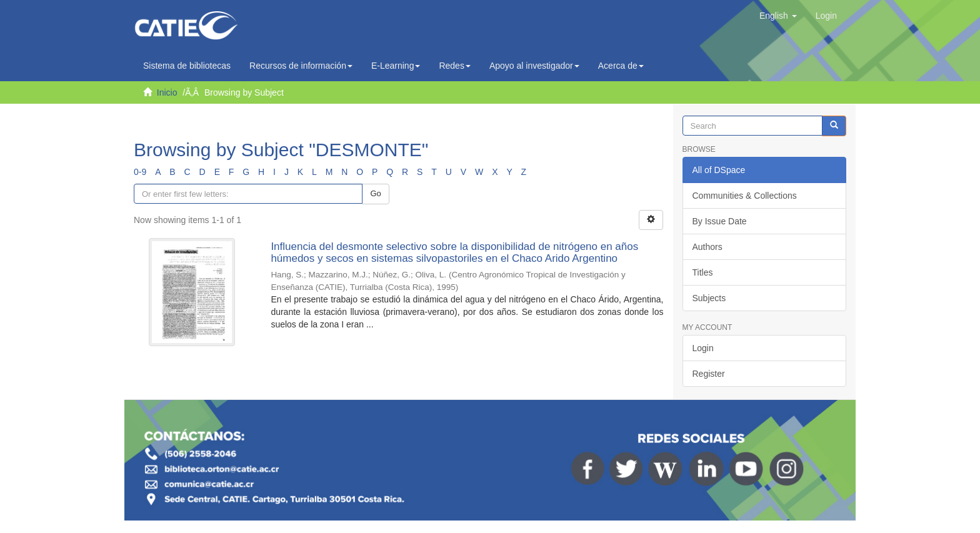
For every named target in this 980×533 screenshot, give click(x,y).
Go (375, 193)
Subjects (709, 298)
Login (703, 348)
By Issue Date (720, 221)
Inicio (167, 92)
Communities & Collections (745, 196)
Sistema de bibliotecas (187, 66)
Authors (707, 247)
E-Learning (396, 66)
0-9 (140, 172)
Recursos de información (301, 66)
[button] (778, 16)
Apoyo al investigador (534, 66)
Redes (454, 66)
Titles (703, 272)
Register (709, 374)
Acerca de (621, 66)
